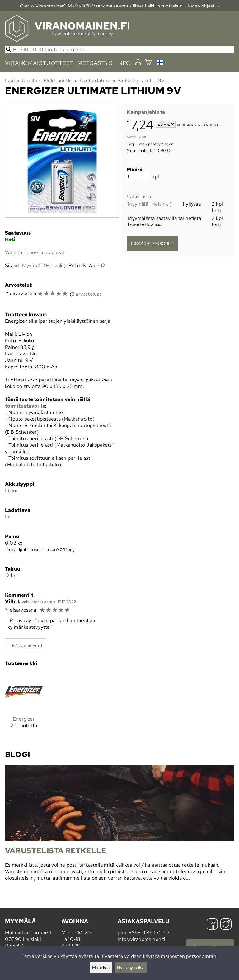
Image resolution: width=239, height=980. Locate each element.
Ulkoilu (32, 81)
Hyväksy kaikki (131, 967)
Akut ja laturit (97, 81)
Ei (7, 517)
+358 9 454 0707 (149, 933)
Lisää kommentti (26, 646)
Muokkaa (101, 967)
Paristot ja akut (137, 81)
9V (164, 81)
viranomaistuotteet (39, 63)
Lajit (12, 81)
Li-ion (12, 491)
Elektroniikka (61, 81)
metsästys (95, 63)
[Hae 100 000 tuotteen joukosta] (119, 50)
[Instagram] (226, 925)
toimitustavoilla (25, 406)
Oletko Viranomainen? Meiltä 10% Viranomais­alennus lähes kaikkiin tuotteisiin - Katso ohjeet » (119, 6)
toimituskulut (136, 137)
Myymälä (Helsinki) (150, 204)
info (124, 63)
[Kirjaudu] (138, 62)
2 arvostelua (85, 294)
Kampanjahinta (146, 112)
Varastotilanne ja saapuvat (35, 252)
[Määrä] (139, 177)
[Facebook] (212, 925)
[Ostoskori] (148, 63)
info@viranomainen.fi (142, 939)
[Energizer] (24, 706)
